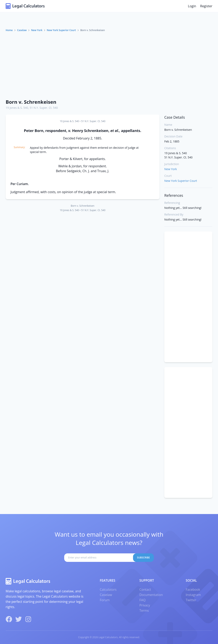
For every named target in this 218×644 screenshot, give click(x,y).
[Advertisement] (109, 65)
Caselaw (22, 30)
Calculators (108, 590)
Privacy (145, 605)
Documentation (151, 595)
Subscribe (144, 558)
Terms (144, 610)
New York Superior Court (61, 30)
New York (37, 30)
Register (206, 6)
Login (192, 6)
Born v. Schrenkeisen (31, 102)
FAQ (142, 600)
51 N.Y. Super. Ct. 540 (44, 108)
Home (9, 30)
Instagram (193, 595)
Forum (105, 600)
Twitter (191, 600)
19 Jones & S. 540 (17, 108)
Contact (145, 590)
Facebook (193, 590)
